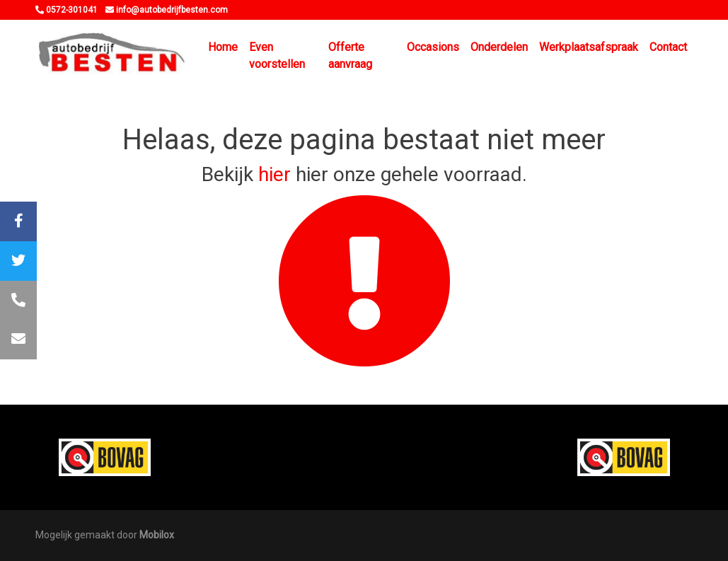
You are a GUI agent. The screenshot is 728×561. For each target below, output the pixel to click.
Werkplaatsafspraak (589, 47)
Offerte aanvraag (350, 56)
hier (275, 174)
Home (223, 47)
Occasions (433, 47)
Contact (668, 47)
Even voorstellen (277, 56)
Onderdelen (499, 47)
